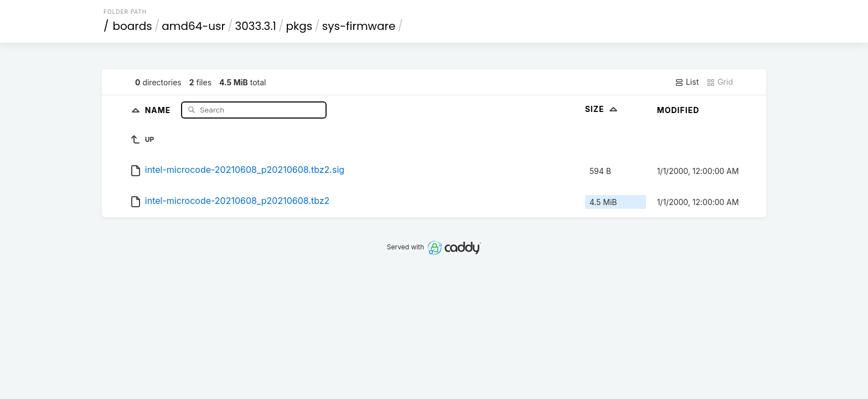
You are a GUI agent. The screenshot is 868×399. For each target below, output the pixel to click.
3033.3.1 (256, 26)
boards (133, 26)
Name (159, 109)
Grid (720, 82)
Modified (678, 110)
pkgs (299, 26)
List (687, 82)
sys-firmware (359, 26)
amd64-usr (193, 26)
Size (603, 109)
